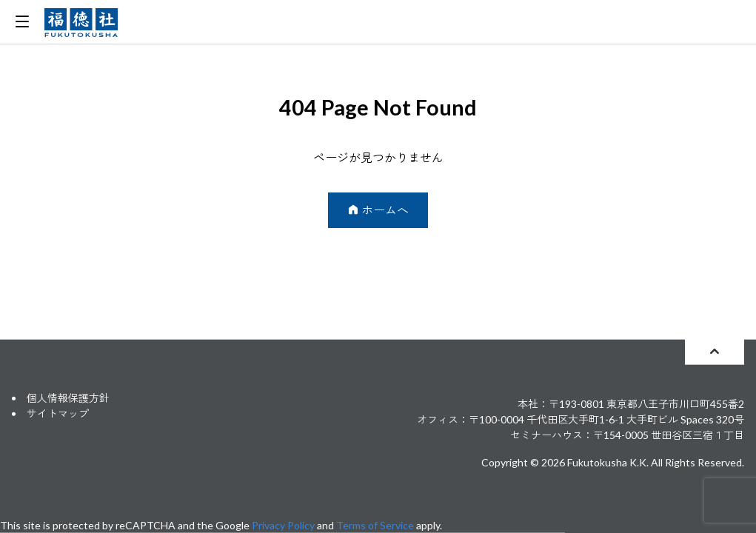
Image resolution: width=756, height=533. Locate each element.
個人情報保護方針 (68, 398)
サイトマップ (58, 413)
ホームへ (378, 210)
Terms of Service (375, 525)
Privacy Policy (283, 525)
